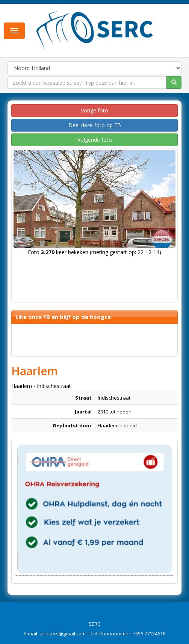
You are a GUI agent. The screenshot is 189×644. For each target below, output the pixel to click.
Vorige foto (94, 110)
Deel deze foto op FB (95, 125)
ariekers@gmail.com (63, 634)
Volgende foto (95, 140)
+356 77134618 (149, 634)
